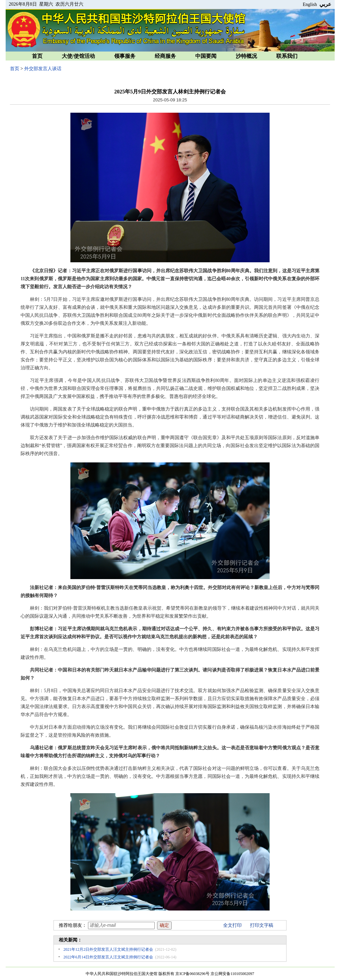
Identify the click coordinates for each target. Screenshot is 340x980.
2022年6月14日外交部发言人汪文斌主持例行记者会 (108, 957)
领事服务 (125, 56)
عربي (325, 4)
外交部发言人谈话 (43, 69)
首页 (37, 56)
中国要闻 (206, 56)
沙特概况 (246, 56)
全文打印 (232, 925)
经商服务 (165, 56)
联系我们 (287, 56)
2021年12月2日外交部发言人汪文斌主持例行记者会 (108, 949)
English (310, 4)
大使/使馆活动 (78, 56)
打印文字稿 (262, 925)
